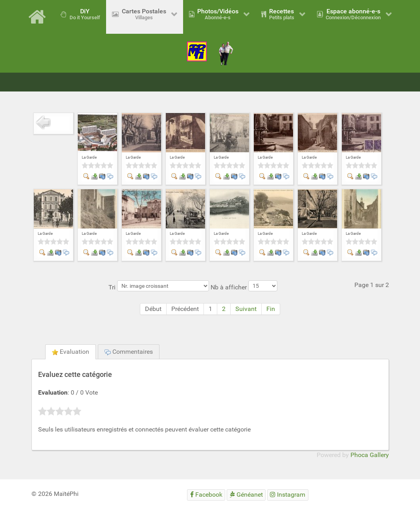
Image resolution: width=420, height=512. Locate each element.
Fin (271, 309)
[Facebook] (206, 495)
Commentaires (129, 352)
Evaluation (71, 352)
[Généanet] (246, 495)
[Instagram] (288, 495)
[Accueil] (39, 17)
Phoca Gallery (370, 455)
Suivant (246, 309)
